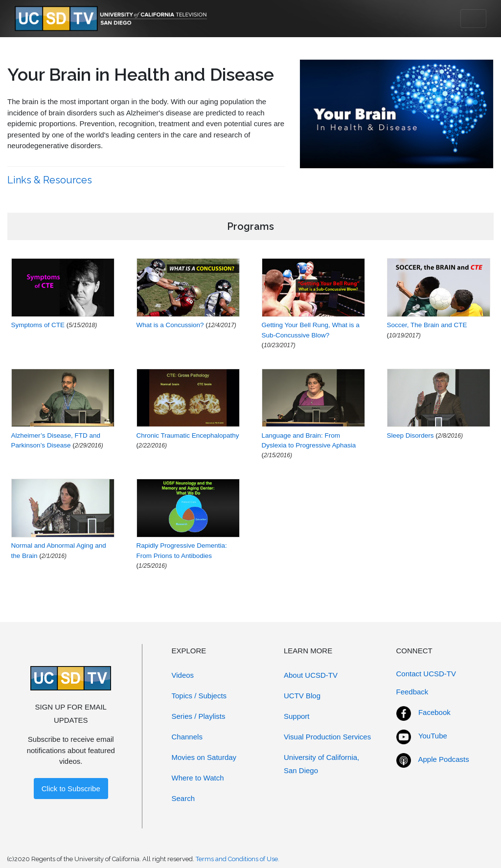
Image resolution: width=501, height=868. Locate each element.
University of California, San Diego (321, 764)
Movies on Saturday (204, 757)
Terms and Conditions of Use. (238, 859)
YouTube (433, 736)
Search (183, 798)
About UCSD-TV (311, 675)
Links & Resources (51, 180)
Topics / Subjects (199, 696)
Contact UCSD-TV (426, 674)
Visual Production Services (327, 737)
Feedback (412, 692)
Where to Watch (198, 778)
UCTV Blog (302, 696)
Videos (183, 675)
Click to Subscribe (71, 789)
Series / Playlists (199, 716)
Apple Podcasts (444, 759)
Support (297, 716)
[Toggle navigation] (473, 19)
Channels (187, 737)
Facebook (434, 712)
